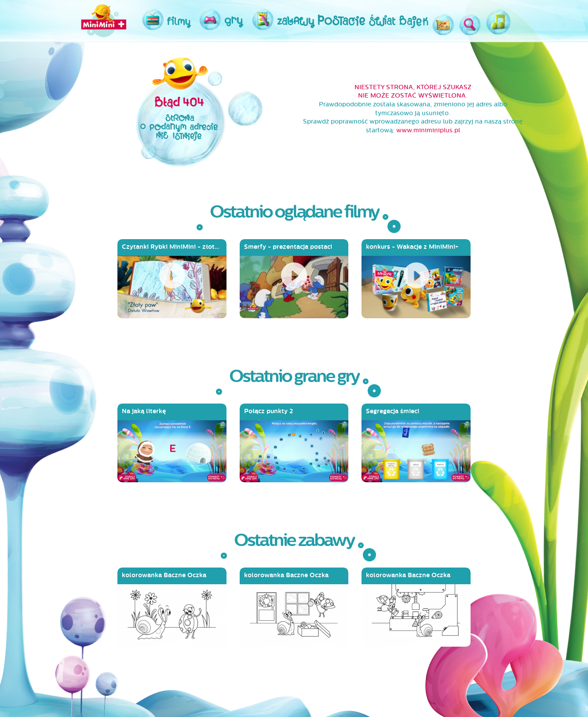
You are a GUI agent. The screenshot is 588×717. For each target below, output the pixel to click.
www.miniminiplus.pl (428, 130)
